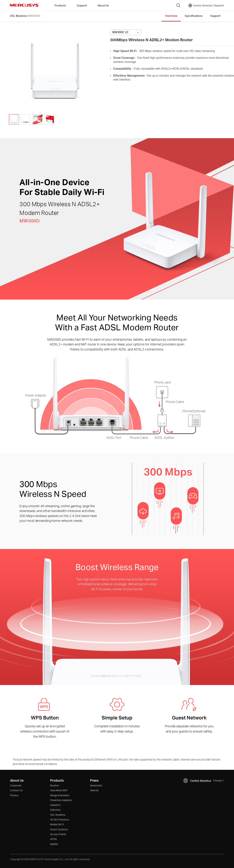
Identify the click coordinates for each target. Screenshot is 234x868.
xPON (53, 839)
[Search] (178, 5)
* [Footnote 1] (13, 759)
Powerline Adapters (61, 800)
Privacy (14, 795)
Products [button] (60, 5)
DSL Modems (18, 16)
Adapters (55, 805)
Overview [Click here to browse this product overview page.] (171, 16)
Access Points (58, 834)
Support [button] (82, 5)
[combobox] (126, 32)
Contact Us (16, 790)
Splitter (54, 844)
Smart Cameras (59, 829)
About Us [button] (103, 5)
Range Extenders (60, 795)
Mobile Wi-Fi (57, 824)
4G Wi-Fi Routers (60, 820)
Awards (94, 790)
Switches (55, 810)
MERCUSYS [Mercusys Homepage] (24, 5)
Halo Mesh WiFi (59, 790)
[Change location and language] (206, 5)
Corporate (16, 785)
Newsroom (96, 785)
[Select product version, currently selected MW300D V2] (126, 32)
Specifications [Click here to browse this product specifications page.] (194, 16)
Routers (55, 785)
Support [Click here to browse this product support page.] (215, 16)
